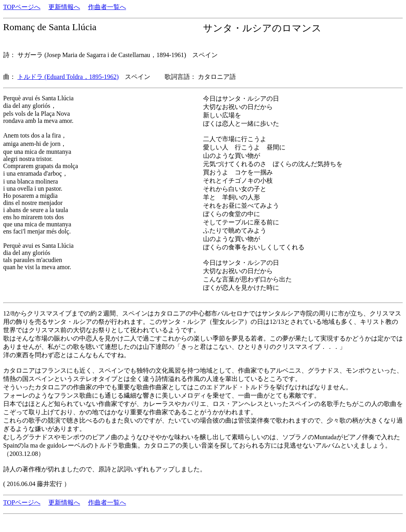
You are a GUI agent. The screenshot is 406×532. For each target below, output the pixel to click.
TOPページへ (22, 7)
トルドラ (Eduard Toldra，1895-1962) (68, 77)
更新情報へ (64, 7)
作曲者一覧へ (107, 7)
